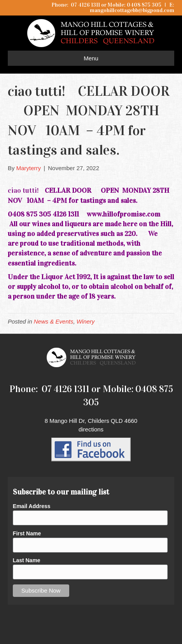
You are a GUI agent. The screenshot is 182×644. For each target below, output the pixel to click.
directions (91, 429)
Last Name (27, 560)
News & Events (54, 321)
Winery (86, 321)
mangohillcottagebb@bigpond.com (132, 10)
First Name (27, 533)
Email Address (32, 506)
